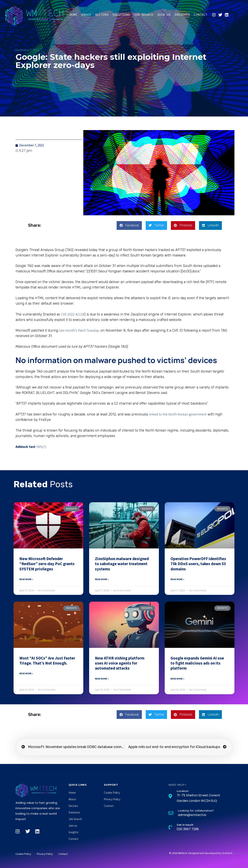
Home (74, 15)
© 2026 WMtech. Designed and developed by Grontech (201, 853)
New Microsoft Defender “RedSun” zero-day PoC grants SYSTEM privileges (47, 564)
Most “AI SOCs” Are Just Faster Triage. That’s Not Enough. (47, 661)
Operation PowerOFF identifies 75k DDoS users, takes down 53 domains (198, 564)
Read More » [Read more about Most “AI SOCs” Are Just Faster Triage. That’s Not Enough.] (26, 673)
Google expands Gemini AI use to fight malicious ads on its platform (197, 663)
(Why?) (41, 447)
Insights (182, 15)
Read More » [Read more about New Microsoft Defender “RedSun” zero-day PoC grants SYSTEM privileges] (26, 579)
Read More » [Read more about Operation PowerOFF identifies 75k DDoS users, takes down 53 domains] (177, 579)
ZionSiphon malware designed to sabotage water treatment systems (122, 564)
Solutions (121, 15)
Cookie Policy (112, 793)
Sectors (102, 15)
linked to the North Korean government (178, 414)
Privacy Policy (112, 799)
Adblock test (25, 447)
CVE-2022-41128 (73, 314)
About (86, 15)
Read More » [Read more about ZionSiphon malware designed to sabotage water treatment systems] (102, 579)
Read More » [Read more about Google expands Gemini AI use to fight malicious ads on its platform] (177, 679)
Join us (164, 15)
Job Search (143, 15)
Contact (201, 15)
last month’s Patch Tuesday (79, 330)
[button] (129, 225)
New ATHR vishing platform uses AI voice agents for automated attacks (120, 663)
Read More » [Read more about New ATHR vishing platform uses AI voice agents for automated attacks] (102, 679)
